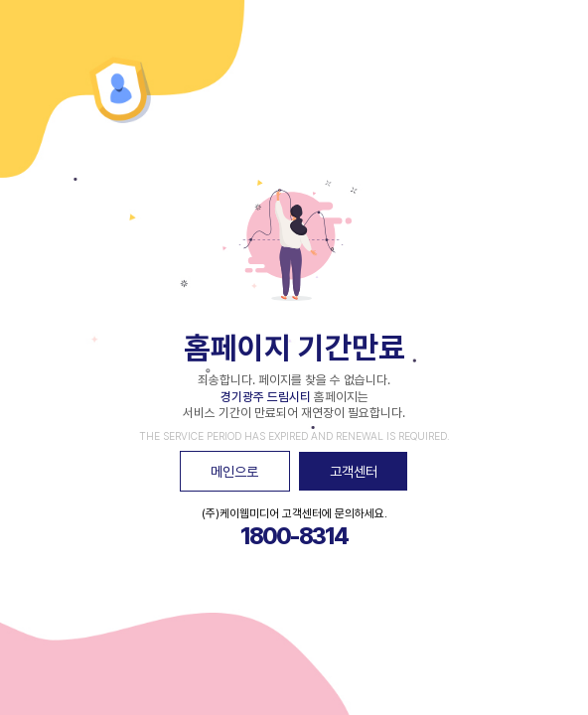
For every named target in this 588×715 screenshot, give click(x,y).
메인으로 (234, 471)
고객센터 (354, 471)
